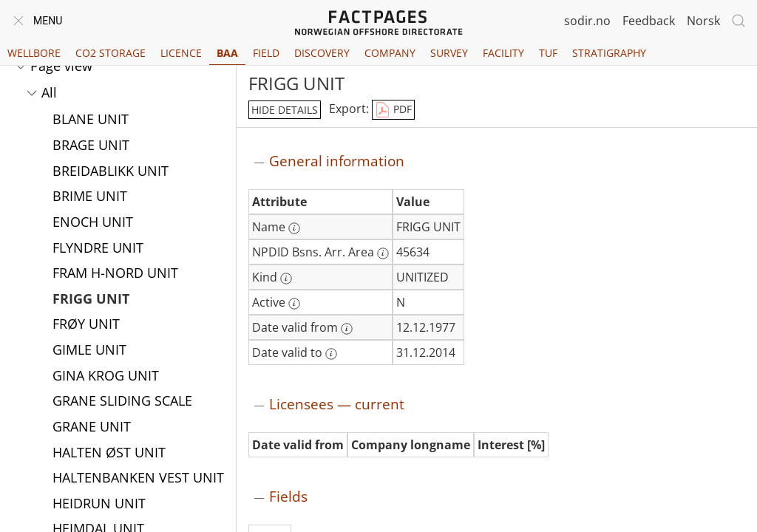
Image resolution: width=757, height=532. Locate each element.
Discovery (322, 53)
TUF (548, 53)
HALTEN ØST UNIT (109, 454)
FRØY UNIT (86, 325)
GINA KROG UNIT (106, 377)
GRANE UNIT (92, 428)
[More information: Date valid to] (331, 354)
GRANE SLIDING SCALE (122, 402)
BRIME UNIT (90, 197)
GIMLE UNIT (89, 351)
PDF (393, 110)
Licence (181, 53)
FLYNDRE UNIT (98, 249)
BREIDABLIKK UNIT (111, 172)
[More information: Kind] (286, 279)
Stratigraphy (609, 53)
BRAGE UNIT (91, 146)
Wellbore (34, 53)
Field (266, 53)
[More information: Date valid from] (347, 329)
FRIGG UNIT (91, 300)
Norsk (703, 21)
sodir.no (587, 21)
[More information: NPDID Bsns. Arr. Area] (383, 253)
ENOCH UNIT (93, 223)
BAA (227, 53)
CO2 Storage (111, 53)
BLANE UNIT (91, 120)
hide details (285, 110)
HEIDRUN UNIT (99, 505)
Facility (503, 53)
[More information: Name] (294, 228)
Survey (449, 53)
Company (390, 53)
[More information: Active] (294, 304)
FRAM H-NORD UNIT (115, 274)
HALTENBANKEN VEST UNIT (138, 479)
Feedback (649, 21)
